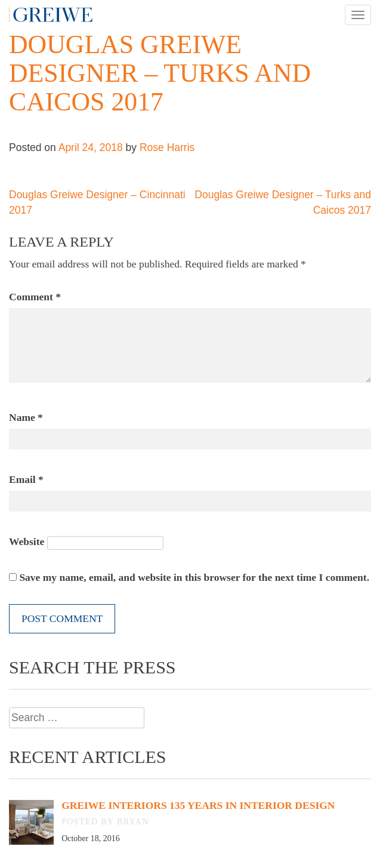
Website (27, 541)
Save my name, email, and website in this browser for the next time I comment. (194, 577)
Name (26, 417)
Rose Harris (167, 147)
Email (26, 479)
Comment (35, 297)
